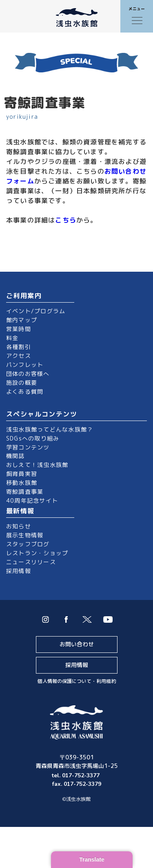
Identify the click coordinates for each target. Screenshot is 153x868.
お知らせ (19, 526)
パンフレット (25, 365)
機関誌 (16, 456)
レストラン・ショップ (37, 553)
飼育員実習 (22, 474)
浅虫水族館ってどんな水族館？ (50, 429)
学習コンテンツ (28, 447)
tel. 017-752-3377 (76, 775)
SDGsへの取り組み (33, 438)
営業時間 (19, 329)
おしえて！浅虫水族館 (37, 465)
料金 (12, 338)
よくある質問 (25, 391)
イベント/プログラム (36, 311)
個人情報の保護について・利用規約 (77, 681)
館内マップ (22, 320)
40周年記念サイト (32, 501)
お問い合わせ (77, 644)
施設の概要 (22, 383)
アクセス (19, 356)
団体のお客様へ (28, 374)
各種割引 (19, 347)
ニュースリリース (31, 562)
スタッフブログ (28, 544)
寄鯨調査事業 (25, 492)
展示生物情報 (25, 535)
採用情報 (19, 571)
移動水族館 (22, 483)
